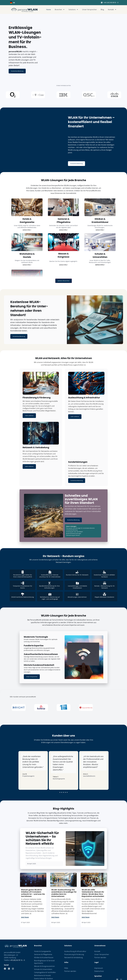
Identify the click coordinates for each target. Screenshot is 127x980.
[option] (121, 953)
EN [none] (121, 952)
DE (13, 3)
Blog (102, 10)
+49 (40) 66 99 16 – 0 (17, 933)
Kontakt (112, 10)
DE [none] (117, 952)
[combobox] (36, 3)
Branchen (60, 10)
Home (49, 10)
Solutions (73, 10)
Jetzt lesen (25, 890)
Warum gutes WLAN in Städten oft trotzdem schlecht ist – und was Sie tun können (33, 866)
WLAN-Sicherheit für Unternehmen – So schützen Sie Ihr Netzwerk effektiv (42, 811)
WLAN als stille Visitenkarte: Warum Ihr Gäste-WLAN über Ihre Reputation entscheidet (93, 866)
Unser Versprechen (89, 10)
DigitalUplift (121, 978)
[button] (60, 766)
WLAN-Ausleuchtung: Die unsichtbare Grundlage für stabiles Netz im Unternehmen (64, 866)
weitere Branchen (64, 268)
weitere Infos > (27, 217)
